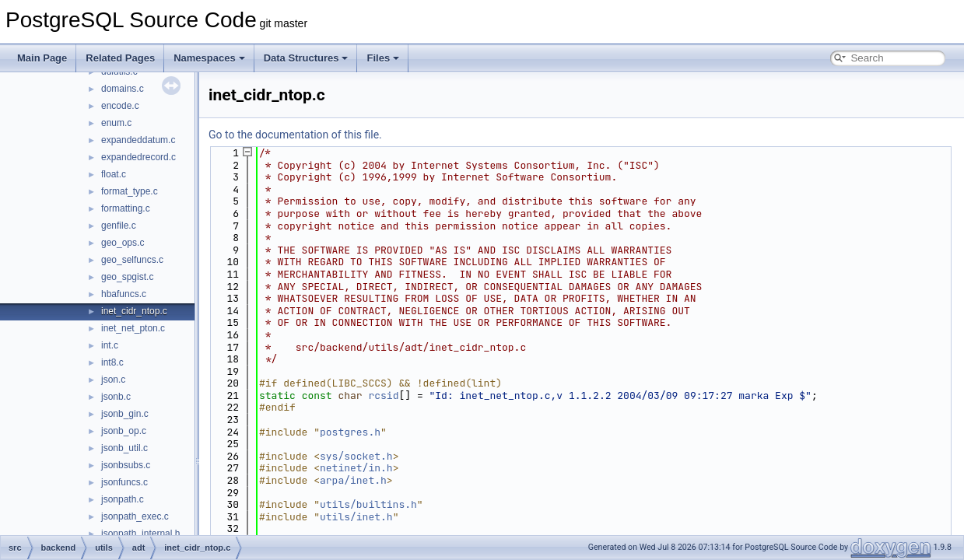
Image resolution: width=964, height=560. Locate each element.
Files (383, 58)
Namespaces (209, 58)
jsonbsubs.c (126, 465)
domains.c (123, 89)
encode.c (120, 106)
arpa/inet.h (353, 480)
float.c (114, 174)
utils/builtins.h (368, 504)
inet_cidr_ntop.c (134, 311)
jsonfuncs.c (124, 482)
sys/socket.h (356, 456)
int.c (110, 345)
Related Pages (120, 58)
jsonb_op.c (124, 431)
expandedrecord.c (138, 157)
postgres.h (350, 432)
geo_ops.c (123, 243)
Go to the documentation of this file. (295, 135)
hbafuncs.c (124, 294)
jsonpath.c (123, 499)
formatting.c (126, 208)
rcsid (383, 395)
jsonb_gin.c (125, 414)
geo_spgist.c (127, 277)
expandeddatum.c (138, 140)
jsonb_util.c (124, 448)
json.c (113, 380)
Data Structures (306, 58)
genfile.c (119, 226)
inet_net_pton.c (133, 328)
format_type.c (130, 191)
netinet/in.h (356, 468)
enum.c (116, 123)
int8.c (112, 362)
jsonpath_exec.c (135, 516)
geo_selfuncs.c (132, 260)
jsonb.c (116, 397)
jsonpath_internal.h (140, 534)
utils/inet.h (356, 517)
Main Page (42, 58)
